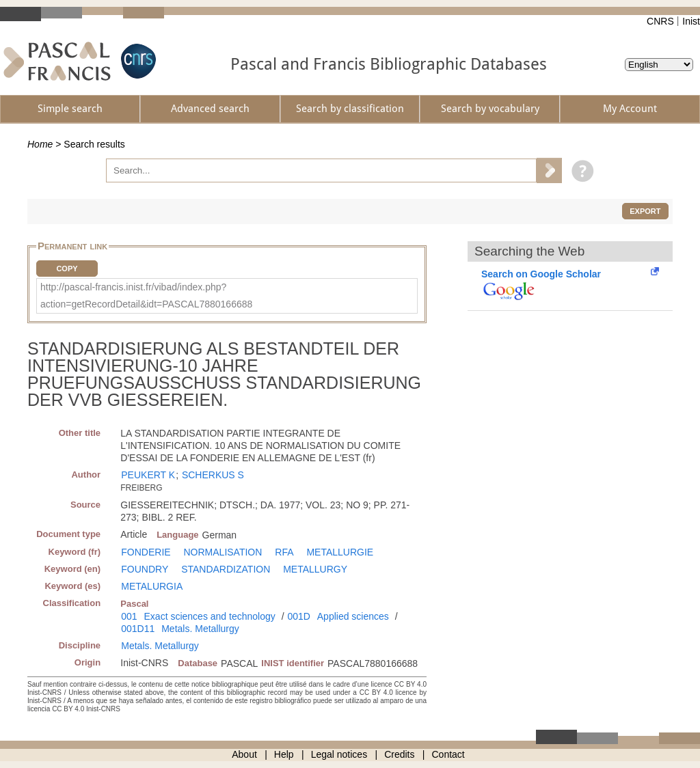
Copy (67, 269)
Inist (691, 21)
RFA (284, 552)
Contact (448, 754)
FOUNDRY (145, 569)
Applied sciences (353, 616)
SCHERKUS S (213, 475)
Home (40, 144)
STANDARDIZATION (226, 569)
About (244, 754)
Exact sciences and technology (210, 616)
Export (645, 211)
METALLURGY (315, 569)
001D (298, 616)
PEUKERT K (148, 475)
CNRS (660, 21)
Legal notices (339, 754)
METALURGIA (152, 586)
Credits (399, 754)
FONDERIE (146, 552)
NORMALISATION (223, 552)
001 (129, 616)
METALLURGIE (340, 552)
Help (284, 754)
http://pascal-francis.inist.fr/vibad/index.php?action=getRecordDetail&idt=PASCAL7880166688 (146, 296)
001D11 (138, 629)
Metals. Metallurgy (200, 629)
